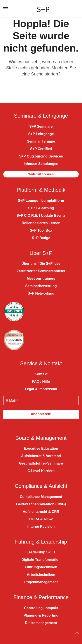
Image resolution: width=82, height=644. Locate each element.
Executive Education (41, 448)
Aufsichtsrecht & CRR (41, 512)
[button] (5, 9)
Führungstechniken (41, 567)
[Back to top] (77, 633)
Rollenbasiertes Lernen (41, 223)
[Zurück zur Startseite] (41, 9)
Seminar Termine (41, 141)
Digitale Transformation (41, 560)
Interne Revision (41, 527)
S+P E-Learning (41, 208)
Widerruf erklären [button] (41, 174)
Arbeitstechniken (41, 575)
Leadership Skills (41, 552)
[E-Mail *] (41, 401)
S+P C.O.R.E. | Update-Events (41, 216)
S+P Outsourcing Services (41, 156)
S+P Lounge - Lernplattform (41, 201)
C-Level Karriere (41, 471)
